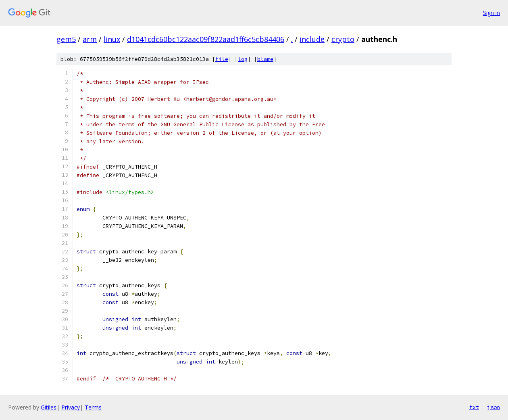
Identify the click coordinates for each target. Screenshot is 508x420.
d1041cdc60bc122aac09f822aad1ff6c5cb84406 (206, 39)
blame (265, 59)
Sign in (491, 13)
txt (474, 407)
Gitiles (49, 407)
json (493, 407)
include (312, 39)
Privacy (71, 407)
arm (90, 39)
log (243, 59)
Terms (93, 407)
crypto (343, 39)
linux (112, 39)
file (222, 59)
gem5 (66, 39)
